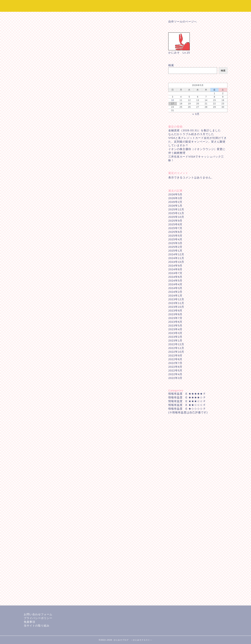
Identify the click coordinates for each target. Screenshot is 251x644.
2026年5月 (175, 194)
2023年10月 (176, 307)
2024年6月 (175, 277)
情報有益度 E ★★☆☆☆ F (187, 405)
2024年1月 (175, 296)
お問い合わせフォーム (38, 614)
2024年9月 (175, 266)
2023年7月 (175, 318)
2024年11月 (176, 258)
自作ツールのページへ (183, 21)
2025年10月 (176, 217)
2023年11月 (176, 303)
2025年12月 (176, 209)
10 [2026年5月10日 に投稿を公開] (173, 100)
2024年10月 (176, 262)
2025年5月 (175, 236)
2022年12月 (176, 344)
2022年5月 (175, 370)
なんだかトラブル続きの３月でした (191, 134)
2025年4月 (175, 239)
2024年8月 (175, 269)
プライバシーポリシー (38, 618)
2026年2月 (175, 202)
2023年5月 (175, 325)
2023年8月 (175, 314)
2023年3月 (175, 333)
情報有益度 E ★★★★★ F (187, 394)
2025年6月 (175, 232)
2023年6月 (175, 322)
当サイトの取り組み (37, 626)
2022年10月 (176, 352)
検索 (171, 65)
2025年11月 (176, 213)
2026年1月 (175, 206)
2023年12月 (176, 299)
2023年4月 (175, 329)
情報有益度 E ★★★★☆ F (187, 397)
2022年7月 (175, 363)
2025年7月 (175, 228)
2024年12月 (176, 254)
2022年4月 (175, 374)
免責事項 (29, 622)
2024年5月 (175, 281)
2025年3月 (175, 243)
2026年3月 (175, 198)
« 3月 (196, 114)
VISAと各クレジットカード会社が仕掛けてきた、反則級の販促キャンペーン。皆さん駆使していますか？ (197, 142)
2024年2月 (175, 292)
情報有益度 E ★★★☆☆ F (187, 401)
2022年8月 (175, 359)
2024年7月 (175, 273)
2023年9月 (175, 310)
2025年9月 (175, 221)
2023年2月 (175, 337)
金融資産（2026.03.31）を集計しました (195, 130)
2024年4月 (175, 284)
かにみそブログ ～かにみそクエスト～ (125, 6)
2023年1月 (175, 340)
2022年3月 (175, 378)
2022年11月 (176, 348)
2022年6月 (175, 367)
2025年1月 (175, 251)
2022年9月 (175, 355)
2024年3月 (175, 288)
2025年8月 (175, 224)
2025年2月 (175, 247)
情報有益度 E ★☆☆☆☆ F (187, 409)
